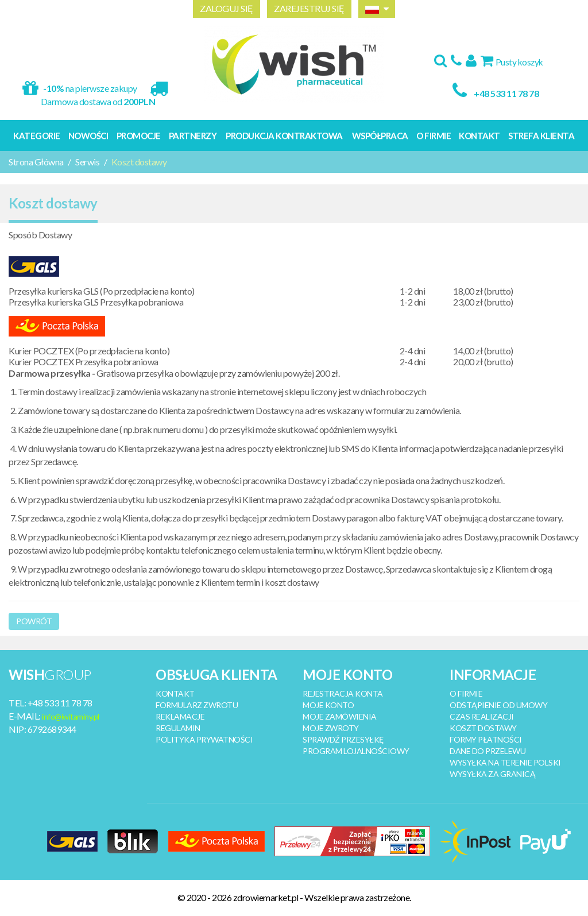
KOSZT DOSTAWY (483, 728)
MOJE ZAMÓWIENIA (340, 716)
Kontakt (479, 136)
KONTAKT (175, 693)
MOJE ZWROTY (331, 728)
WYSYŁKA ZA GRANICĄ (492, 774)
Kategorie (37, 136)
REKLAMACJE (180, 716)
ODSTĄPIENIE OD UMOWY (498, 705)
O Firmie (434, 136)
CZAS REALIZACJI (482, 716)
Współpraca (380, 136)
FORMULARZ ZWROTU (197, 705)
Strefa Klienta (541, 136)
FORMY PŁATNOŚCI (486, 739)
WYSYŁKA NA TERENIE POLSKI (505, 762)
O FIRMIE (466, 693)
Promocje (139, 136)
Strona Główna (36, 162)
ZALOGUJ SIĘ (227, 8)
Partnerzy (193, 136)
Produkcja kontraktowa (284, 136)
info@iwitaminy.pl (71, 716)
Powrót (34, 621)
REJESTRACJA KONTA (343, 693)
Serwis (87, 162)
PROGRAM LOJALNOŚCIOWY (356, 751)
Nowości (88, 136)
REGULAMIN (178, 728)
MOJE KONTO (328, 705)
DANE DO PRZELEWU (488, 751)
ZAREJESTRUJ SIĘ (309, 8)
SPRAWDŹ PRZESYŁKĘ (343, 739)
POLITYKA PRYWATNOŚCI (204, 739)
